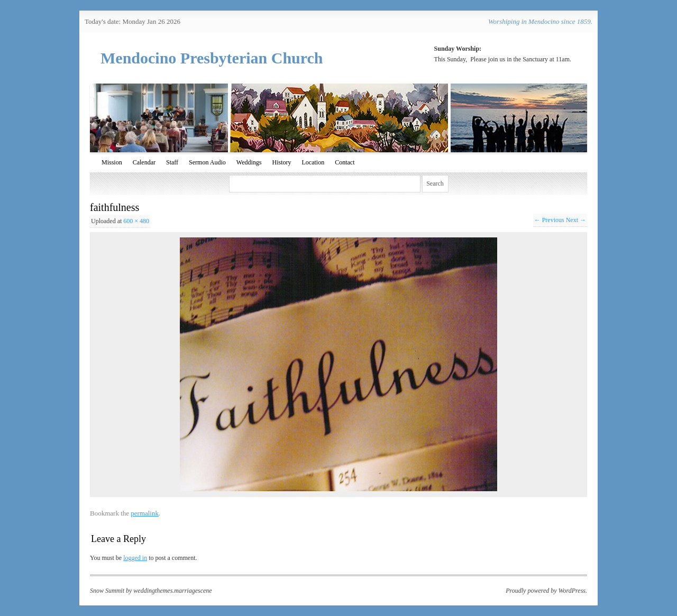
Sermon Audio (207, 162)
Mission (112, 162)
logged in (135, 558)
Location (313, 162)
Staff (172, 162)
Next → (576, 220)
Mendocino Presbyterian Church (212, 58)
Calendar (144, 162)
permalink (145, 513)
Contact (345, 162)
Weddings (249, 162)
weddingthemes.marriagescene (172, 591)
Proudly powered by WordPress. (546, 591)
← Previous (549, 220)
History (281, 162)
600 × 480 (136, 221)
